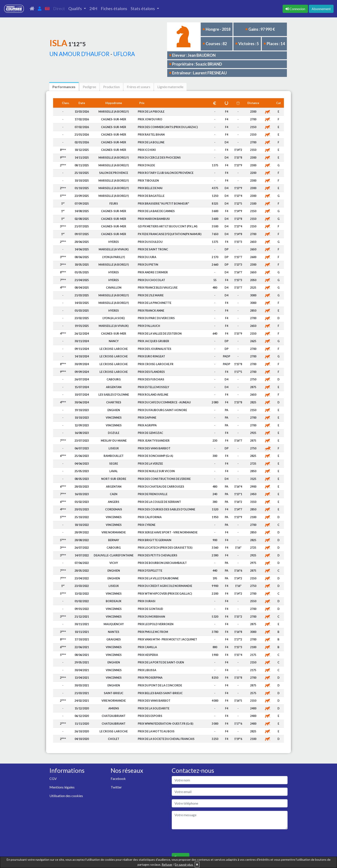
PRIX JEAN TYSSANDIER (154, 441)
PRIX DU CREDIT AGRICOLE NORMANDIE (165, 586)
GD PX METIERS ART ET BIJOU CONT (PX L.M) (168, 226)
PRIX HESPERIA (148, 655)
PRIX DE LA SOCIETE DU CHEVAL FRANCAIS (166, 739)
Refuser (167, 864)
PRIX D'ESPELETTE (150, 571)
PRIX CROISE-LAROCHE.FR (156, 364)
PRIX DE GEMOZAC (150, 433)
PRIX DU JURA (147, 257)
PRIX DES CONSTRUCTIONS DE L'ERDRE (164, 479)
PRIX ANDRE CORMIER (153, 272)
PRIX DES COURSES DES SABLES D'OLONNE (166, 509)
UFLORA (124, 54)
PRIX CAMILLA (147, 647)
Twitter (116, 787)
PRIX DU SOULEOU (150, 242)
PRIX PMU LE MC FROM (153, 632)
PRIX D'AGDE (146, 165)
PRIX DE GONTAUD (150, 609)
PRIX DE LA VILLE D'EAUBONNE (158, 578)
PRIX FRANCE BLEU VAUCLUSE (158, 288)
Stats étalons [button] (143, 8)
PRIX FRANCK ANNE (151, 311)
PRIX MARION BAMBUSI (154, 219)
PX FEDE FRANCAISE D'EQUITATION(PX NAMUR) (170, 234)
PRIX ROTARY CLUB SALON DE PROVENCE (166, 173)
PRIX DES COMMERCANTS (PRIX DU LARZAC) (168, 127)
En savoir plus (184, 864)
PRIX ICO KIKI (147, 150)
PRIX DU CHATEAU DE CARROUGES (161, 487)
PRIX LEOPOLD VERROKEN (156, 624)
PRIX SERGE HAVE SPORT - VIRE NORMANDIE (168, 532)
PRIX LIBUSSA (147, 670)
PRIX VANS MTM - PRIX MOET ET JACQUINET (167, 639)
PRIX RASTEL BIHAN (151, 135)
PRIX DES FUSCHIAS (151, 379)
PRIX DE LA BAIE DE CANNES (156, 211)
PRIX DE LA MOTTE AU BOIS (156, 731)
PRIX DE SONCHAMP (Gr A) (155, 456)
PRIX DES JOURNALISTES (155, 349)
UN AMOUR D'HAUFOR (79, 54)
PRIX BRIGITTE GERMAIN (155, 540)
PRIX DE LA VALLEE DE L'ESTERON (160, 334)
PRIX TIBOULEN (148, 181)
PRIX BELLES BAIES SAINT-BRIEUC (160, 693)
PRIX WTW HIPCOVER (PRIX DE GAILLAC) (165, 594)
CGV (53, 778)
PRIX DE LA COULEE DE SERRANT (159, 502)
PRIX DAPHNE (147, 418)
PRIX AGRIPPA (147, 425)
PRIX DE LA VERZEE (150, 464)
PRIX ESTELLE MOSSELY (153, 387)
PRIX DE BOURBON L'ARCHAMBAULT (162, 563)
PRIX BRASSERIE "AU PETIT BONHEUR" (163, 204)
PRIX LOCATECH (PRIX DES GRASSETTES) (165, 548)
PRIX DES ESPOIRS (150, 716)
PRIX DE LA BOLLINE (151, 142)
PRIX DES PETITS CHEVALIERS (158, 555)
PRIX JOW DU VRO (150, 119)
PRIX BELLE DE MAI (150, 188)
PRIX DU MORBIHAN (151, 617)
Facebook (118, 778)
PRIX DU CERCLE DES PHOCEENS (159, 158)
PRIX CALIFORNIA (150, 517)
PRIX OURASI (147, 601)
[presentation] (204, 841)
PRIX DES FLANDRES (151, 372)
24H (93, 8)
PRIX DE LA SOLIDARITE (154, 708)
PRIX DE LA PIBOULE (151, 112)
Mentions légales (62, 787)
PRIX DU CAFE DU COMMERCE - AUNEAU (164, 402)
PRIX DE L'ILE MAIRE (151, 295)
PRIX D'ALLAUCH (149, 326)
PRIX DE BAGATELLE (151, 196)
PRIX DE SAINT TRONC (153, 249)
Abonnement (321, 9)
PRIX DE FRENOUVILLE (153, 494)
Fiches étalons (114, 8)
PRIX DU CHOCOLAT (151, 280)
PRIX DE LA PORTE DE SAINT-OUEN (161, 662)
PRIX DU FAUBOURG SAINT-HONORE (162, 410)
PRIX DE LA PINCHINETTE (155, 303)
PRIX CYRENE (147, 525)
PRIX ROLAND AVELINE (153, 395)
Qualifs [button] (76, 8)
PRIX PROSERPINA (150, 678)
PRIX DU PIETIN (148, 265)
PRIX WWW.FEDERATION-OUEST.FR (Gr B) (165, 724)
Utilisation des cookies (66, 796)
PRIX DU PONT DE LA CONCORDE (160, 685)
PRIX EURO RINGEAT (151, 356)
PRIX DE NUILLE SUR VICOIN (156, 471)
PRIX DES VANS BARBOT (154, 448)
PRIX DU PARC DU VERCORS (156, 318)
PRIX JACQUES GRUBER (153, 341)
